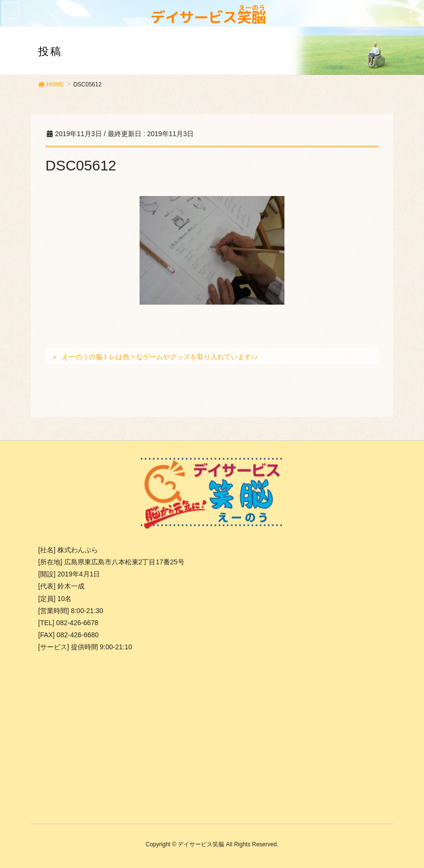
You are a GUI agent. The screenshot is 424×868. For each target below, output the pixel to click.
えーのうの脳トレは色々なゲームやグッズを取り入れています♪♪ (160, 357)
